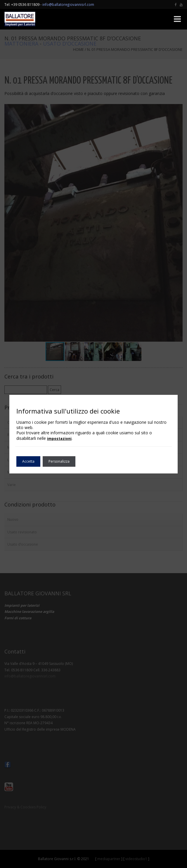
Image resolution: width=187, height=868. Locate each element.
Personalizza (59, 461)
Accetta (28, 461)
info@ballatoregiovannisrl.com (68, 4)
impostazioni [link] (59, 439)
